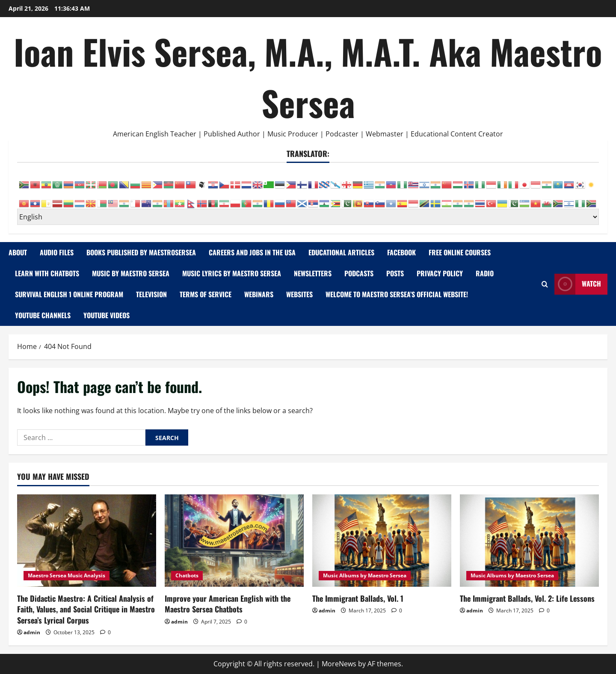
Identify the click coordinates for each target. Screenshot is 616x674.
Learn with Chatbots (47, 273)
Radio (485, 273)
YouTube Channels (43, 315)
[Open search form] (545, 284)
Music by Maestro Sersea (131, 273)
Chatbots (187, 575)
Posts (395, 273)
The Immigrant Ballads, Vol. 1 (358, 598)
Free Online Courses (460, 252)
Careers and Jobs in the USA (252, 252)
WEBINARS (259, 294)
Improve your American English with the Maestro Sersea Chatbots (228, 604)
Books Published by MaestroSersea (141, 252)
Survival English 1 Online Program (69, 294)
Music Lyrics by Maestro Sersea (232, 273)
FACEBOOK (401, 252)
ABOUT (18, 252)
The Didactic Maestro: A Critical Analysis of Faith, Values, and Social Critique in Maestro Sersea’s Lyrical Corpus (86, 609)
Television (151, 294)
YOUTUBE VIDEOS (107, 315)
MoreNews (339, 664)
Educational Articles (341, 252)
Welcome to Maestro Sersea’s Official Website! (397, 294)
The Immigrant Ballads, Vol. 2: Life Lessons (527, 598)
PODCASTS (359, 273)
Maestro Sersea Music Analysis (67, 575)
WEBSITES (299, 294)
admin (32, 632)
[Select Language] (308, 217)
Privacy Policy (440, 273)
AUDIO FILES (57, 252)
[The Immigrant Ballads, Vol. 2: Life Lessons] (529, 541)
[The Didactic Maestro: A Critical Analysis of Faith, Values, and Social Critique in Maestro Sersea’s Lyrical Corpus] (87, 541)
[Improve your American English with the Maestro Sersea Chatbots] (234, 541)
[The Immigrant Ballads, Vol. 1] (382, 541)
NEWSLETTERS (313, 273)
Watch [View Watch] (578, 284)
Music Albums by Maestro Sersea (365, 575)
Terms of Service (206, 294)
